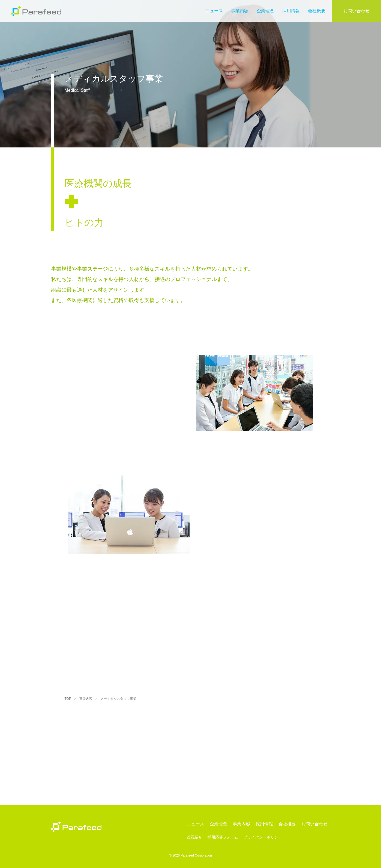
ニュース (214, 11)
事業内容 (240, 11)
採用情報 (291, 11)
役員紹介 (194, 837)
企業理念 (265, 11)
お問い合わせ (356, 11)
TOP (68, 699)
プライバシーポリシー (263, 837)
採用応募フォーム (223, 837)
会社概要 (317, 11)
